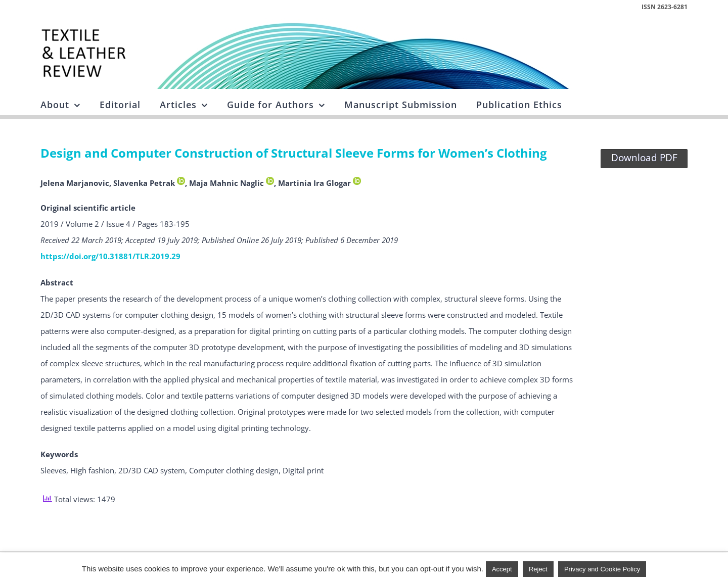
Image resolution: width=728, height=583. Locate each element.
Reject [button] (538, 569)
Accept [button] (502, 569)
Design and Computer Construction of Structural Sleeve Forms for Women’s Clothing (294, 153)
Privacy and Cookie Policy (602, 569)
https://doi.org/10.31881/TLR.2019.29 (110, 256)
